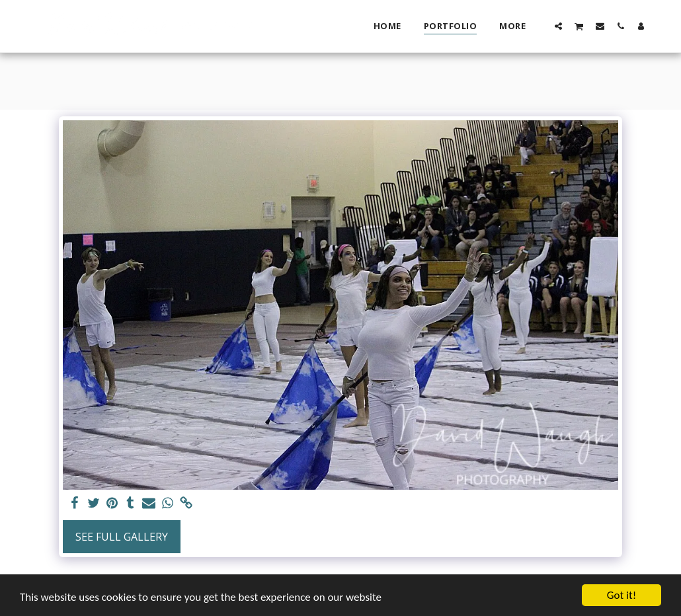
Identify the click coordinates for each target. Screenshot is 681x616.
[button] (558, 26)
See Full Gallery (122, 537)
